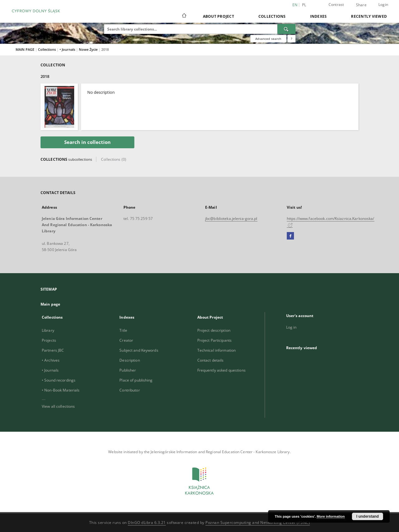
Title (123, 330)
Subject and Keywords (139, 350)
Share (361, 5)
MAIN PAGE (25, 49)
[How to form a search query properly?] (291, 39)
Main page (50, 304)
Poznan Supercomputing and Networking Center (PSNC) (258, 522)
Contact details (211, 360)
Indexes (319, 16)
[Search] (286, 29)
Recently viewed (369, 16)
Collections (272, 16)
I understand (368, 516)
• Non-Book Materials (61, 390)
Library (48, 330)
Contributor (130, 390)
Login (383, 5)
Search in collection (87, 142)
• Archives (51, 360)
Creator (126, 340)
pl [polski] (304, 5)
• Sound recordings (59, 380)
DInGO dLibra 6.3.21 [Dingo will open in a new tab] (147, 522)
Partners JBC (53, 350)
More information (331, 516)
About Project (219, 16)
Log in (291, 327)
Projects (49, 340)
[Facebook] (290, 236)
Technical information (217, 350)
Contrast (336, 5)
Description (130, 360)
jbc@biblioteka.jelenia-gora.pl (231, 218)
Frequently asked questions (221, 370)
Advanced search (268, 39)
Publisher (128, 370)
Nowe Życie (89, 49)
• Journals (68, 49)
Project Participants (214, 340)
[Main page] (184, 16)
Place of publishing (136, 380)
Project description (214, 330)
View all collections (58, 406)
